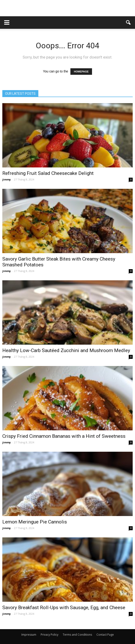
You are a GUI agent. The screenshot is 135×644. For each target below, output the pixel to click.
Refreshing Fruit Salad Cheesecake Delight (48, 173)
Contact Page (105, 635)
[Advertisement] (68, 8)
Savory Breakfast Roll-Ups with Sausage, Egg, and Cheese (64, 608)
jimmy (7, 179)
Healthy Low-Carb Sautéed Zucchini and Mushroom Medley (66, 350)
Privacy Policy (49, 635)
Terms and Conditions (77, 635)
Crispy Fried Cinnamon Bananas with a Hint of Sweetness (64, 436)
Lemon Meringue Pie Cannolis (35, 522)
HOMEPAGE (81, 72)
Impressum (29, 635)
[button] (128, 23)
